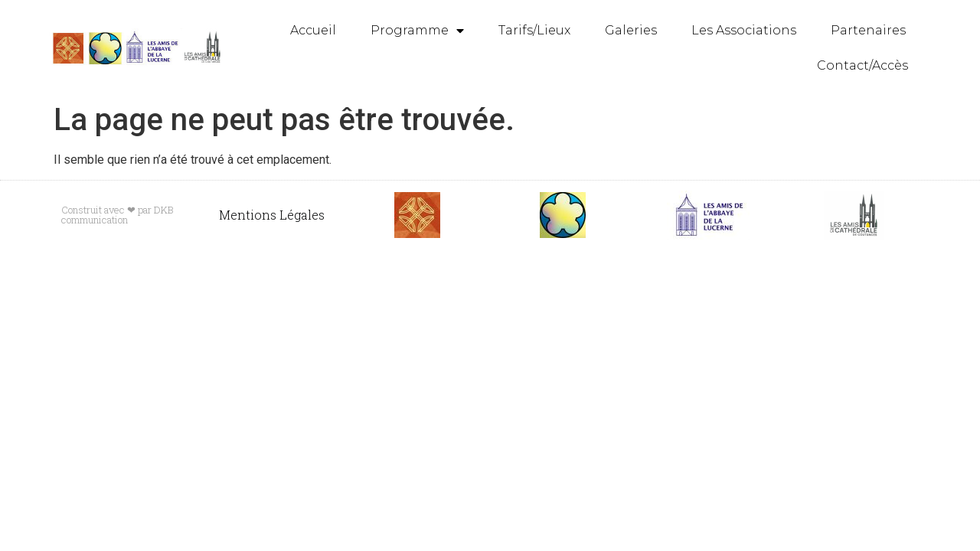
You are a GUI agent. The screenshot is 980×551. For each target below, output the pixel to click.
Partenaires (868, 30)
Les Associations (744, 30)
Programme (417, 31)
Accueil (313, 30)
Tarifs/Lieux (534, 30)
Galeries (631, 30)
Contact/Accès (862, 65)
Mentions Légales (272, 215)
